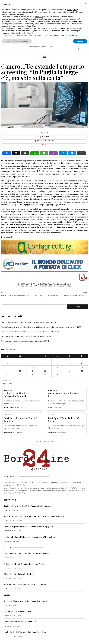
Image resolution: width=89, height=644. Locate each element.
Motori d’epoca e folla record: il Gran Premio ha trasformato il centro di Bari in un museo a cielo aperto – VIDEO (41, 327)
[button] (86, 4)
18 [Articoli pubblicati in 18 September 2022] (82, 367)
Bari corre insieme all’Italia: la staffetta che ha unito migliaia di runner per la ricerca (30, 332)
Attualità (8, 415)
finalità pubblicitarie (9, 24)
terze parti (39, 17)
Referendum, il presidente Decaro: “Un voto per (25, 584)
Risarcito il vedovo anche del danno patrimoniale (26, 601)
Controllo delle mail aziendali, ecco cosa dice (25, 632)
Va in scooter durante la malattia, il (20, 622)
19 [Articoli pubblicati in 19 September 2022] (8, 371)
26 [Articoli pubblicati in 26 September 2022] (8, 375)
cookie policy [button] (19, 14)
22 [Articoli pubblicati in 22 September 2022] (45, 371)
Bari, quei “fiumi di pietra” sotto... (64, 420)
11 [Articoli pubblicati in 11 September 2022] (82, 364)
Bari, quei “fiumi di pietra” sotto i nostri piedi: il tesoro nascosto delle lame (27, 336)
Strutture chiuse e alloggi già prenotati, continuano (27, 506)
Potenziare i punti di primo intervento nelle (24, 564)
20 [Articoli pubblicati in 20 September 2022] (20, 371)
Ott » (10, 384)
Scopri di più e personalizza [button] (17, 41)
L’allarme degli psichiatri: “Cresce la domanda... (19, 395)
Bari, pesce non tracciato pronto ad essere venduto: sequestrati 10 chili (26, 341)
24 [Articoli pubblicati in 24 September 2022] (70, 371)
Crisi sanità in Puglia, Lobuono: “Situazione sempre (27, 554)
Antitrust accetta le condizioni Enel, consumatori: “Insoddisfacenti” (34, 516)
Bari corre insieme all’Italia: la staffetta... (21, 420)
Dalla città (52, 390)
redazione (8, 407)
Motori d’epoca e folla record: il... (65, 395)
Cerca (77, 307)
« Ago (4, 384)
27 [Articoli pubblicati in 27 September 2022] (20, 375)
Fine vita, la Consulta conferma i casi (21, 611)
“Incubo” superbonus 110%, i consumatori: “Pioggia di (28, 527)
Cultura (51, 415)
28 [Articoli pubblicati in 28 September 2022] (33, 375)
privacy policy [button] (72, 10)
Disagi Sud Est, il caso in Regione (19, 574)
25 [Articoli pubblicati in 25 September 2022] (82, 371)
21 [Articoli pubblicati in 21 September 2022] (33, 371)
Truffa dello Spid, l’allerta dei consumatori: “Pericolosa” (30, 537)
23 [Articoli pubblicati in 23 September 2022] (57, 371)
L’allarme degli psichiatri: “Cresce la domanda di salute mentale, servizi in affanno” (30, 322)
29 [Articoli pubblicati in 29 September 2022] (45, 375)
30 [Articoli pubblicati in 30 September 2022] (57, 375)
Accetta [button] (80, 41)
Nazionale (8, 390)
